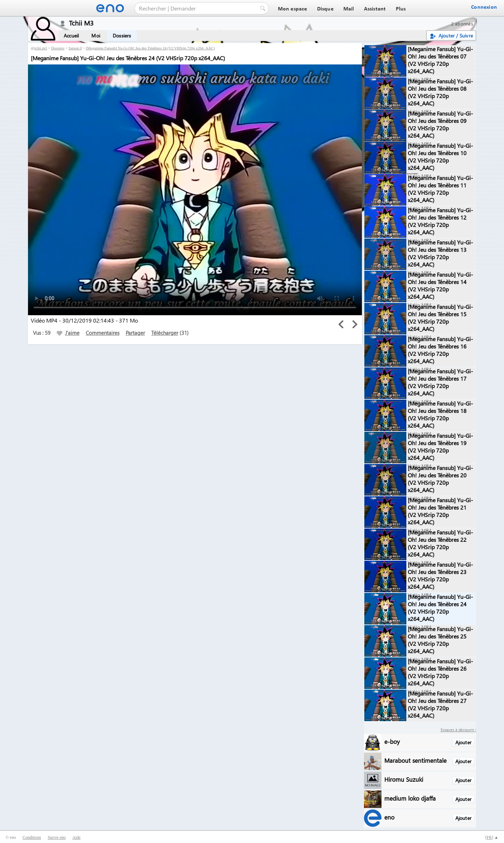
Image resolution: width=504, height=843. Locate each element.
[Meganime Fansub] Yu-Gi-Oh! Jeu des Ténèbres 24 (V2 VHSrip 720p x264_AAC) (150, 48)
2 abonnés (462, 24)
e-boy (392, 741)
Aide (76, 837)
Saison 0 (75, 48)
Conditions (32, 837)
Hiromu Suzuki (404, 779)
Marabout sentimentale (415, 760)
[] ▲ (492, 837)
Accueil (71, 36)
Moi (96, 36)
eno (389, 817)
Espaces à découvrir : (458, 730)
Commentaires (103, 333)
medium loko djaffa (410, 798)
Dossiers (122, 36)
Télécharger (165, 333)
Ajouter (463, 742)
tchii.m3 (41, 48)
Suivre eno (57, 837)
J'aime (68, 333)
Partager (135, 333)
